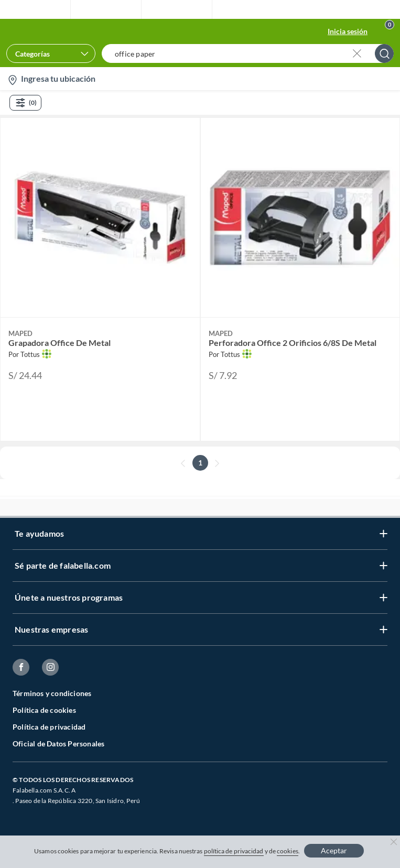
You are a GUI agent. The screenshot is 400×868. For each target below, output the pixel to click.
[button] (251, 53)
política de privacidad (234, 851)
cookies (288, 851)
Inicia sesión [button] (348, 31)
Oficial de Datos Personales (58, 744)
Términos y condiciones (52, 693)
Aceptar (334, 850)
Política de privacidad (49, 727)
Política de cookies (44, 710)
